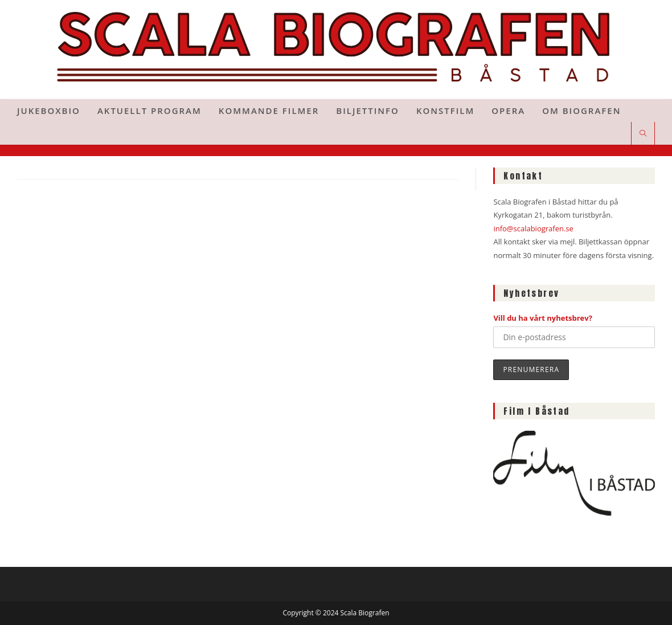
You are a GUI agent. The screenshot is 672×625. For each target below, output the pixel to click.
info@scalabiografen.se (533, 228)
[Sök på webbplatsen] (643, 134)
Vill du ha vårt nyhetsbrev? (543, 318)
